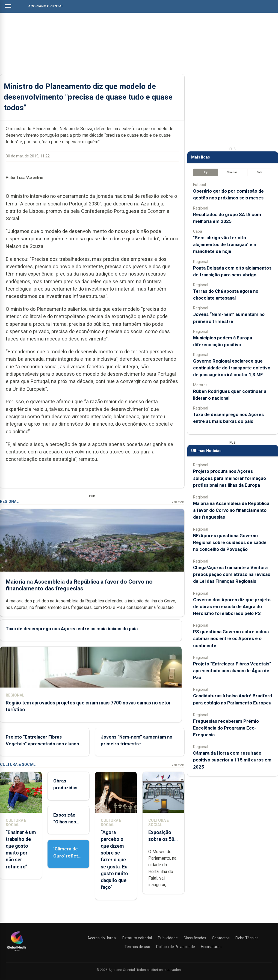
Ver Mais (178, 502)
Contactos (221, 938)
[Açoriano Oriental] (17, 952)
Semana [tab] (233, 172)
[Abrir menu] (8, 6)
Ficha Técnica (247, 938)
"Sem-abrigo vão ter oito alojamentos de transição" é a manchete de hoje (224, 244)
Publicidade (168, 938)
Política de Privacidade (176, 947)
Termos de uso (137, 947)
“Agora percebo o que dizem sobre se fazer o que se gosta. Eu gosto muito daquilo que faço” (114, 860)
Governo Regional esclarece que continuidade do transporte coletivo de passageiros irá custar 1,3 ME (232, 368)
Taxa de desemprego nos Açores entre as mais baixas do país (72, 628)
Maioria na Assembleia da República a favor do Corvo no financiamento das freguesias (79, 585)
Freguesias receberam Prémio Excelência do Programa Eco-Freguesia (226, 728)
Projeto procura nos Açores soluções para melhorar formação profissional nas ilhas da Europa (230, 478)
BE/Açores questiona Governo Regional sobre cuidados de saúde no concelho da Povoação (230, 542)
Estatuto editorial (137, 938)
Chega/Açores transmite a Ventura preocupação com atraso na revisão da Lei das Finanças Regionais (232, 574)
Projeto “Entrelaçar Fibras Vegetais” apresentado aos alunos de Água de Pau (42, 744)
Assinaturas (211, 947)
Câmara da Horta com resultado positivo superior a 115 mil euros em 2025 (232, 760)
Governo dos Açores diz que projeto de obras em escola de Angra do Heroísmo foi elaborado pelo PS (232, 606)
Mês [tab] (260, 172)
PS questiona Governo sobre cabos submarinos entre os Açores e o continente (231, 638)
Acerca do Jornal (102, 938)
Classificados (195, 938)
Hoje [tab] (205, 172)
